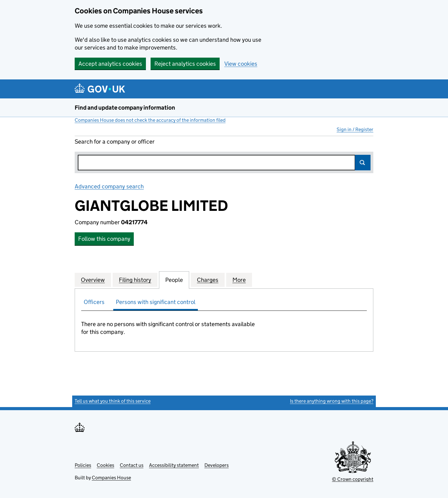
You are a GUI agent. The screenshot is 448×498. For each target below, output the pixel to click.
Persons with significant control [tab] (156, 302)
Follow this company (104, 239)
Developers (217, 465)
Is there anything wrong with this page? (332, 401)
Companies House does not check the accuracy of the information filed (150, 120)
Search (363, 163)
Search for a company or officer (115, 142)
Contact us (132, 465)
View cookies (241, 64)
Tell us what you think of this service (113, 401)
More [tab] (239, 280)
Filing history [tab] (135, 280)
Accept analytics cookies (110, 64)
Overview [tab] (93, 280)
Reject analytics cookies (185, 64)
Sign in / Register (355, 129)
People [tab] (174, 280)
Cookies (105, 465)
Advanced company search (109, 186)
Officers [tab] (94, 302)
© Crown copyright (353, 479)
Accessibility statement (174, 465)
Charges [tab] (208, 280)
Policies (83, 465)
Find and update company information (125, 108)
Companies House (111, 478)
